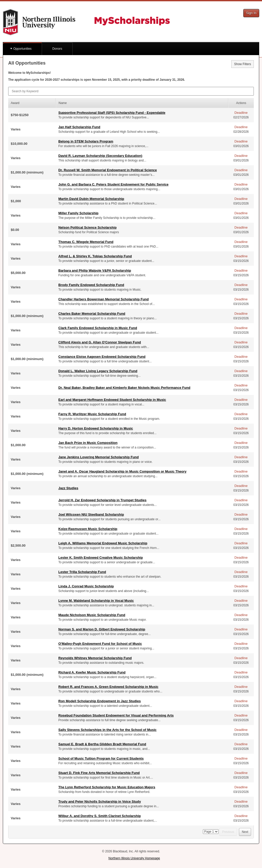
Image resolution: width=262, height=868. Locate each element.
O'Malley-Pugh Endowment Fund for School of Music (100, 644)
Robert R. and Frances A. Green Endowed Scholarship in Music (108, 687)
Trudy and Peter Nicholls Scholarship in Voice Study (100, 801)
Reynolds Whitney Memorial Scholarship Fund (95, 658)
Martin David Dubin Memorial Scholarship (91, 199)
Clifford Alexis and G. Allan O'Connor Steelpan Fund (100, 342)
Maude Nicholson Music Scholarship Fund (92, 615)
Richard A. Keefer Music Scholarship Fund (92, 672)
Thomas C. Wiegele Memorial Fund (86, 242)
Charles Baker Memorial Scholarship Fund (92, 314)
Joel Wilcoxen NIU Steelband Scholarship (91, 514)
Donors (57, 49)
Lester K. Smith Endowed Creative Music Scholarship (101, 558)
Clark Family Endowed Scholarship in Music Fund (98, 328)
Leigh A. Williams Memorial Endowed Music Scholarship (103, 543)
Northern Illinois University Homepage (134, 858)
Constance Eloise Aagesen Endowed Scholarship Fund (102, 357)
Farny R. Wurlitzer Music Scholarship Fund (92, 414)
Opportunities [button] (22, 49)
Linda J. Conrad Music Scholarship (86, 586)
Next (245, 832)
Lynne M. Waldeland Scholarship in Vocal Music (96, 601)
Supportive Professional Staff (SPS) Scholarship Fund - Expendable (112, 113)
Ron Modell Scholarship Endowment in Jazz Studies (100, 701)
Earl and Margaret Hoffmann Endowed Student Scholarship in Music (112, 400)
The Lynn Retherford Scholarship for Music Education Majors (107, 787)
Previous (228, 832)
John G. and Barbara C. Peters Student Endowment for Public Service (113, 184)
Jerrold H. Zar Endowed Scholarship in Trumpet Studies (102, 500)
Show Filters (243, 64)
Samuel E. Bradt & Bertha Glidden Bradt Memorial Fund (102, 744)
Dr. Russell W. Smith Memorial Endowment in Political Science (108, 170)
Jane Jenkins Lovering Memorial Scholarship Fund (99, 457)
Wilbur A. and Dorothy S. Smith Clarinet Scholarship (100, 816)
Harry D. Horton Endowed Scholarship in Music (96, 428)
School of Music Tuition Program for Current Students (101, 758)
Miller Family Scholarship (78, 213)
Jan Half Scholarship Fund (79, 127)
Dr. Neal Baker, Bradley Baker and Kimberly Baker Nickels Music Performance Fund (124, 388)
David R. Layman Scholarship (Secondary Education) (100, 156)
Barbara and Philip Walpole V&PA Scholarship (95, 270)
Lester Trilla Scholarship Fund (82, 572)
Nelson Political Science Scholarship (88, 227)
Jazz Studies (68, 488)
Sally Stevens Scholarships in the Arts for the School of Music (107, 730)
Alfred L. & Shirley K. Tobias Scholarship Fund (95, 256)
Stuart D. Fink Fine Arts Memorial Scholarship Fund (99, 773)
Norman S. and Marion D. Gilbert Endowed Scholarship (102, 629)
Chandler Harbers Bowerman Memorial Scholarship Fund (103, 299)
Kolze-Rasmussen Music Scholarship (88, 529)
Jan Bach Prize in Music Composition (88, 443)
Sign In (251, 13)
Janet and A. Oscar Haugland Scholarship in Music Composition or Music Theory (122, 471)
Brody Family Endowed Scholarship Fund (91, 285)
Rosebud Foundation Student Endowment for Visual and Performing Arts (116, 715)
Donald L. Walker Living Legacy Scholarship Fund (98, 371)
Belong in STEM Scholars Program (86, 141)
